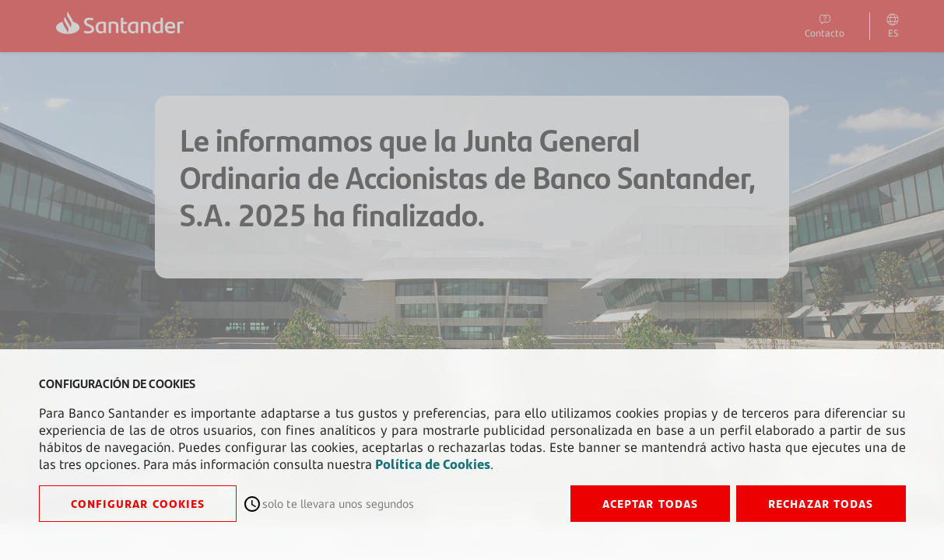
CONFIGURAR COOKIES (138, 504)
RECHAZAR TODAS (821, 504)
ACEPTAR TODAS (650, 504)
